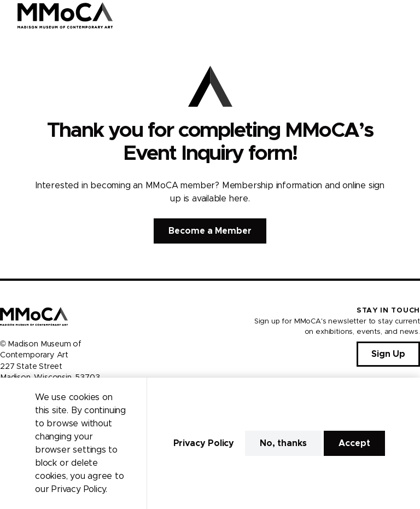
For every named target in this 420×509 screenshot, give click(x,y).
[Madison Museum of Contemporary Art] (65, 15)
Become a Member (210, 231)
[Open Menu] (405, 15)
